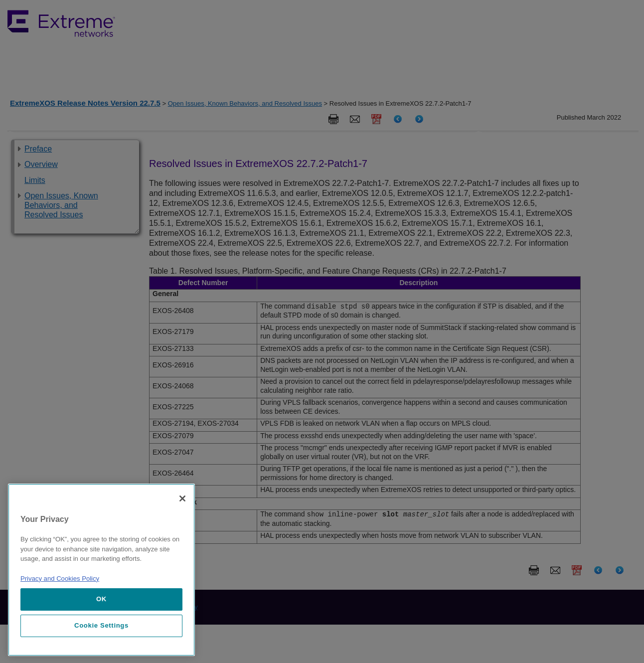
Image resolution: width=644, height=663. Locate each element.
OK (101, 599)
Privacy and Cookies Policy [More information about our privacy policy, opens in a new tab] (60, 579)
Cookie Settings (101, 625)
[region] (101, 570)
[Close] (182, 498)
